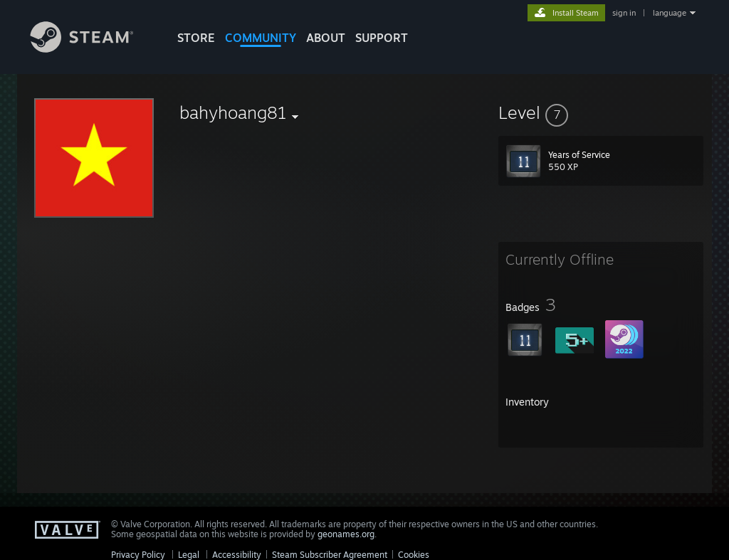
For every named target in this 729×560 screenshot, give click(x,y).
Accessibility (237, 555)
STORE (196, 38)
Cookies (414, 555)
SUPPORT (382, 38)
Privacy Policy (138, 555)
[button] (601, 112)
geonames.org (346, 534)
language (670, 13)
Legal (189, 555)
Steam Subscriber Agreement (330, 555)
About (326, 38)
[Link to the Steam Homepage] (93, 49)
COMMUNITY (261, 38)
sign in (624, 13)
